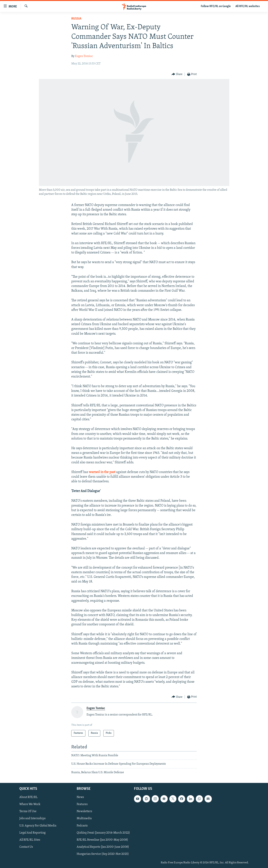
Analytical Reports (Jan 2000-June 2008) (103, 847)
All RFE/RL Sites (30, 840)
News (80, 797)
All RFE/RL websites (248, 6)
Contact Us (26, 847)
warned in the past (102, 472)
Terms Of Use (28, 811)
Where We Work (30, 804)
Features (82, 804)
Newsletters (84, 811)
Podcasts (82, 826)
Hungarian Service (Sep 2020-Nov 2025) (103, 854)
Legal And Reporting (32, 833)
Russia (76, 19)
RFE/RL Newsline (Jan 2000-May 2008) (102, 840)
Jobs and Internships (32, 818)
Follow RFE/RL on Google (216, 6)
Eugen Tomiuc (84, 56)
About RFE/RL (28, 797)
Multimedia (84, 818)
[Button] (177, 74)
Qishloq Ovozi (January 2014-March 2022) (103, 833)
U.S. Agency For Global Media (38, 826)
